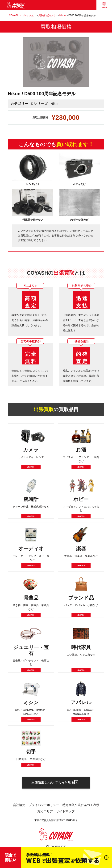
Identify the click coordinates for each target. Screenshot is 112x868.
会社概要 (19, 806)
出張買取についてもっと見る (55, 783)
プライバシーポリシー (44, 806)
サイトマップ (65, 812)
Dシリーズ (39, 104)
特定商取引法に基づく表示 (81, 806)
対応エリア (45, 812)
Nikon (55, 104)
